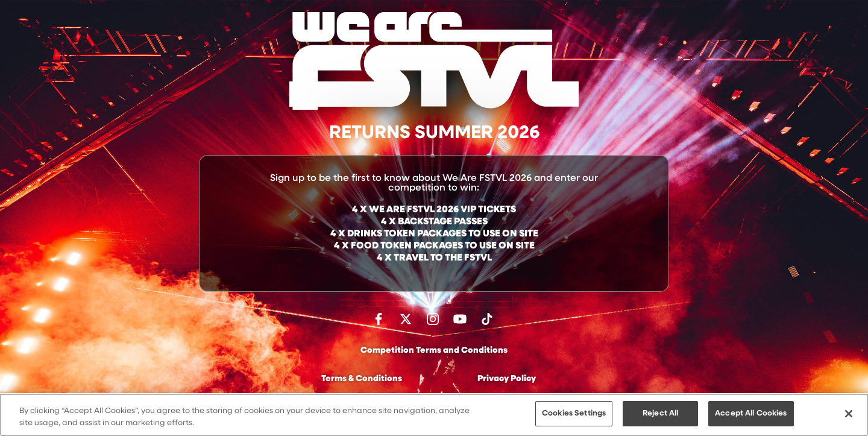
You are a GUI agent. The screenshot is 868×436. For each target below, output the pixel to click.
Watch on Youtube (460, 319)
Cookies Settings (574, 415)
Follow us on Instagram (433, 319)
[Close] (849, 414)
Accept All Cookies (751, 415)
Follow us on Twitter (406, 319)
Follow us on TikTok (487, 319)
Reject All (660, 415)
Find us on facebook (379, 319)
